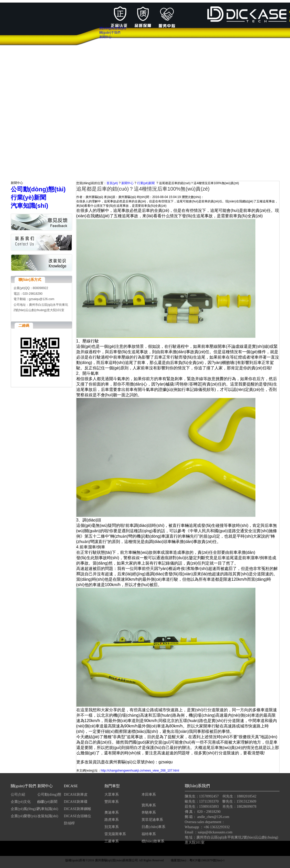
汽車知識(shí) (48, 809)
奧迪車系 (112, 812)
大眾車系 (112, 795)
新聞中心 (127, 183)
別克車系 (112, 827)
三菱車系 (112, 841)
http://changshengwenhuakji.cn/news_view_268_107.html (140, 771)
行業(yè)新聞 (146, 183)
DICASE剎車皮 (76, 795)
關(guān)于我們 (23, 786)
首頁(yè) (112, 183)
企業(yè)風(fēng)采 (25, 809)
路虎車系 (112, 820)
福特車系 (149, 834)
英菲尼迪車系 (152, 820)
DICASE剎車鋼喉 (78, 809)
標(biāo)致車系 (153, 841)
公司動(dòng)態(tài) (49, 795)
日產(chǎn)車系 (154, 827)
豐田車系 (112, 802)
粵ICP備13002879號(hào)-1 (207, 860)
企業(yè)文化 (21, 802)
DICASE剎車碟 (76, 802)
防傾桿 (69, 823)
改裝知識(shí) (48, 816)
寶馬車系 (149, 805)
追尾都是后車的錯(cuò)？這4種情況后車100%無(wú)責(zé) (199, 183)
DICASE (71, 786)
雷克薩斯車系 (115, 834)
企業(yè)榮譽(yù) (24, 816)
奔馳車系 (149, 812)
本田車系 (149, 795)
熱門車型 (112, 786)
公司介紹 (18, 795)
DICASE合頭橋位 (78, 816)
